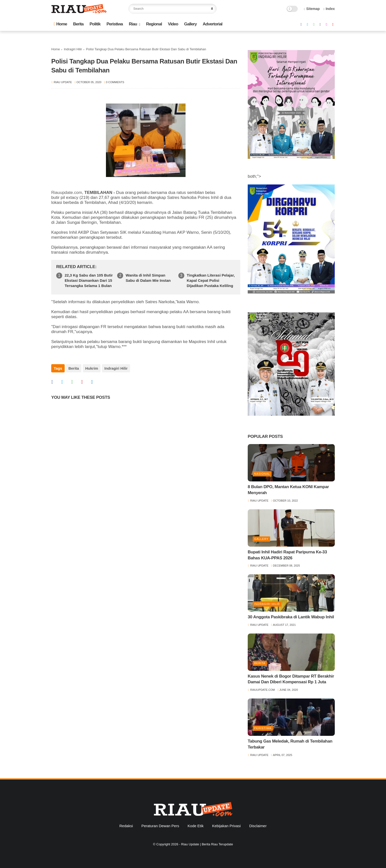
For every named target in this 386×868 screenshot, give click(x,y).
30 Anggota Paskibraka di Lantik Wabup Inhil (291, 617)
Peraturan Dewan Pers (160, 826)
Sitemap (312, 9)
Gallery (190, 24)
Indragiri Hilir (73, 49)
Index (329, 9)
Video (173, 24)
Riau (133, 24)
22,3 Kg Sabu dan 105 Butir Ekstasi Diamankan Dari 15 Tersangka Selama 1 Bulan (89, 280)
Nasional (262, 474)
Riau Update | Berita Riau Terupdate (207, 844)
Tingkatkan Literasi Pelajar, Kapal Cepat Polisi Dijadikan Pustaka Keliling (211, 280)
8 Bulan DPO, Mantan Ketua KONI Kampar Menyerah (288, 490)
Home (60, 24)
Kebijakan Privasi (226, 826)
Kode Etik (195, 826)
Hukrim (92, 368)
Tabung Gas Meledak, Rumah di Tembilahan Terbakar (290, 744)
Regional (154, 24)
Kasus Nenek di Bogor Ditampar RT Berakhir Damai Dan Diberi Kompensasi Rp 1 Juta (291, 679)
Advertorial (213, 24)
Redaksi (126, 826)
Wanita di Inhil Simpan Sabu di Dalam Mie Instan (148, 278)
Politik (95, 24)
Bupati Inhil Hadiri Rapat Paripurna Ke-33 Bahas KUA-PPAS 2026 (287, 555)
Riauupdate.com (67, 193)
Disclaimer (258, 826)
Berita (78, 24)
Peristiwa (115, 24)
